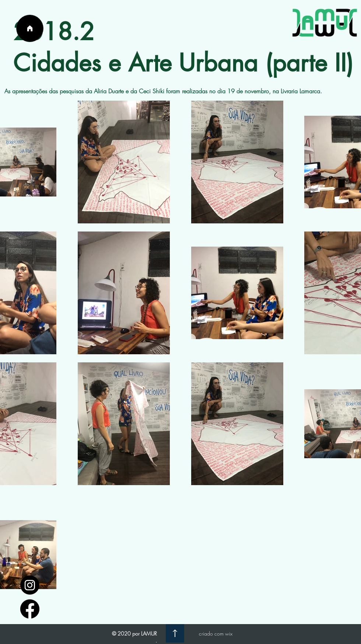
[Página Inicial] (30, 28)
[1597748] (30, 585)
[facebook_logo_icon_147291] (30, 609)
